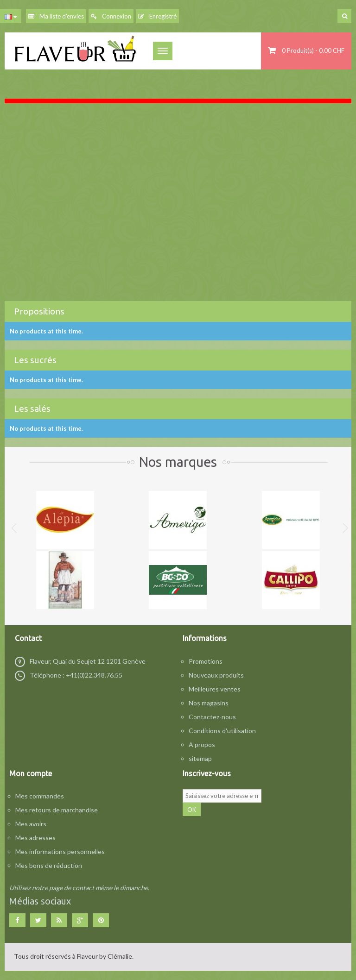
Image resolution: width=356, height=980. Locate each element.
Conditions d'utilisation (222, 731)
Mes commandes (40, 796)
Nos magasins (209, 703)
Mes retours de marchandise (57, 810)
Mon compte (31, 773)
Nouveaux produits (216, 675)
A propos (202, 744)
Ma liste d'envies (56, 16)
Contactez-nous (212, 717)
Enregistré (157, 16)
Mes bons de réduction (49, 865)
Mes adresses (35, 838)
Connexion (111, 16)
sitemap (200, 758)
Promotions (206, 661)
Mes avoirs (31, 824)
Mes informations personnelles (60, 851)
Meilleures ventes (215, 689)
